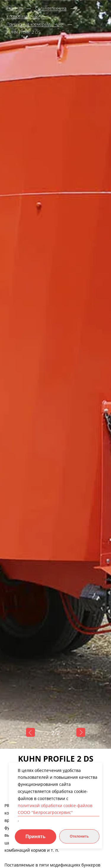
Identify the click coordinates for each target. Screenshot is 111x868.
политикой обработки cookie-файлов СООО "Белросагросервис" (55, 809)
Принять (36, 837)
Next (81, 732)
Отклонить (79, 836)
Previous (30, 732)
